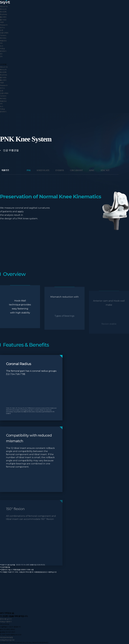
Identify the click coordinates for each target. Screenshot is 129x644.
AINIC (92, 170)
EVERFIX (60, 170)
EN (1, 56)
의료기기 (5, 170)
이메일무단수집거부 (7, 640)
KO (1, 54)
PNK (29, 170)
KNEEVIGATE (43, 170)
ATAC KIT (105, 170)
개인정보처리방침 (6, 637)
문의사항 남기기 (6, 619)
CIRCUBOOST (76, 170)
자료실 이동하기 (6, 622)
